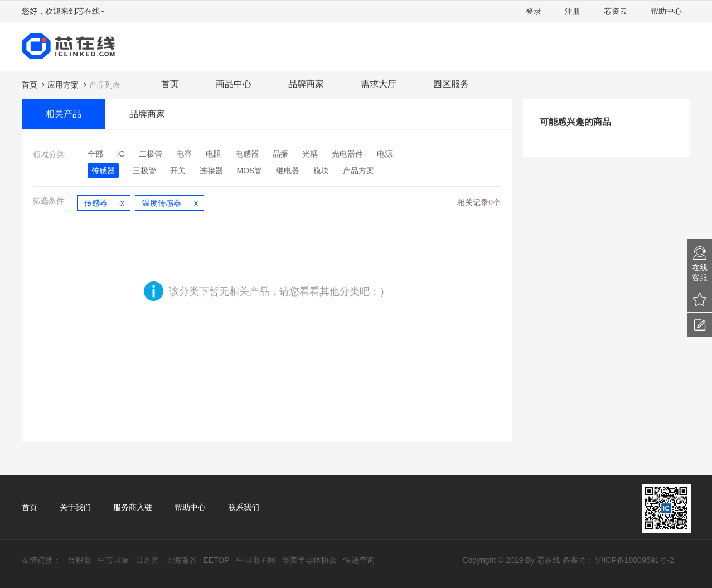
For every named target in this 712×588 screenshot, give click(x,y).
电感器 (247, 154)
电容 (184, 154)
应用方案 (63, 85)
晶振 (280, 154)
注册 (573, 11)
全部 (95, 154)
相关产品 (64, 114)
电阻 (214, 154)
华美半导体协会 (309, 560)
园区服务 (451, 84)
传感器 (103, 171)
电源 (385, 154)
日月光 (147, 560)
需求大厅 (379, 84)
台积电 (79, 560)
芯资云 (616, 11)
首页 (170, 84)
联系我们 (244, 507)
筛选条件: (50, 201)
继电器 (288, 171)
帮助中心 (666, 11)
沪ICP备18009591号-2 (634, 560)
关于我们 (75, 507)
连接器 (211, 171)
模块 (321, 171)
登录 (534, 11)
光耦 (310, 154)
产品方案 (359, 171)
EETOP (217, 560)
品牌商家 (306, 84)
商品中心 (234, 84)
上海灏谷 (181, 560)
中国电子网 (256, 560)
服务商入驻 (133, 507)
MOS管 (250, 171)
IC (121, 154)
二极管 (151, 154)
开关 (178, 171)
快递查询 (359, 560)
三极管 (144, 171)
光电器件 (347, 154)
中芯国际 (113, 560)
